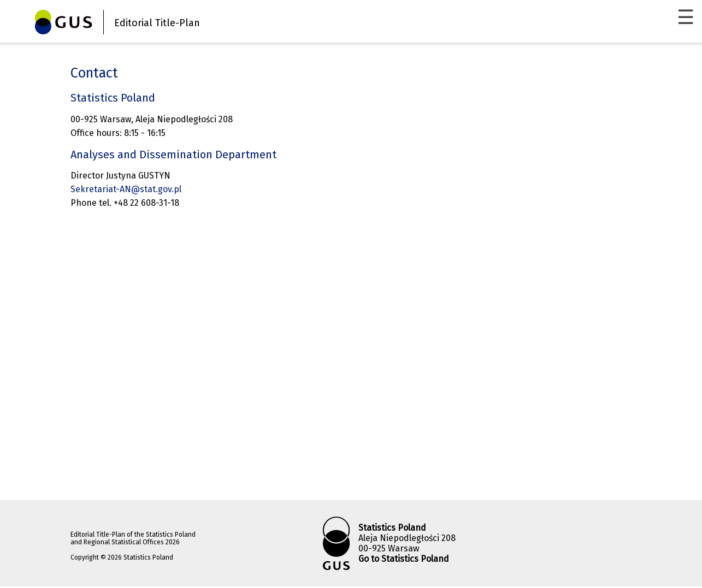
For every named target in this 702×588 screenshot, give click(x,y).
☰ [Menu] (686, 17)
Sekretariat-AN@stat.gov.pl (126, 189)
